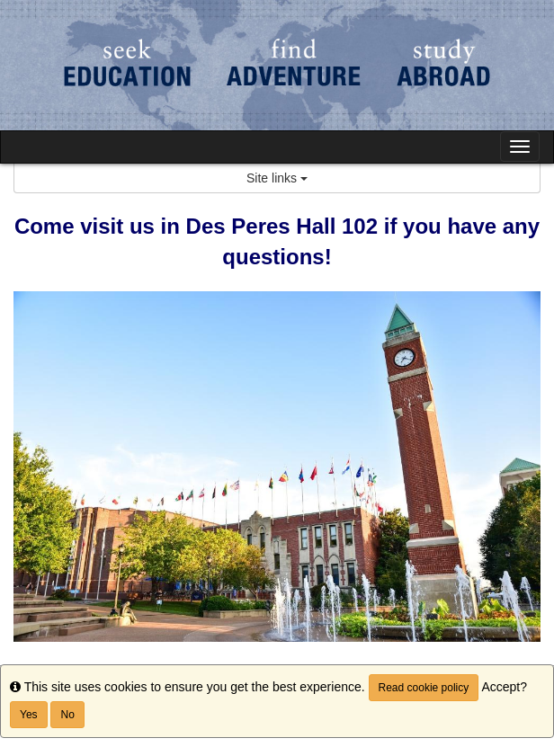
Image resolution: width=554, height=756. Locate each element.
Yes (29, 715)
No (67, 715)
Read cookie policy (424, 688)
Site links (277, 178)
